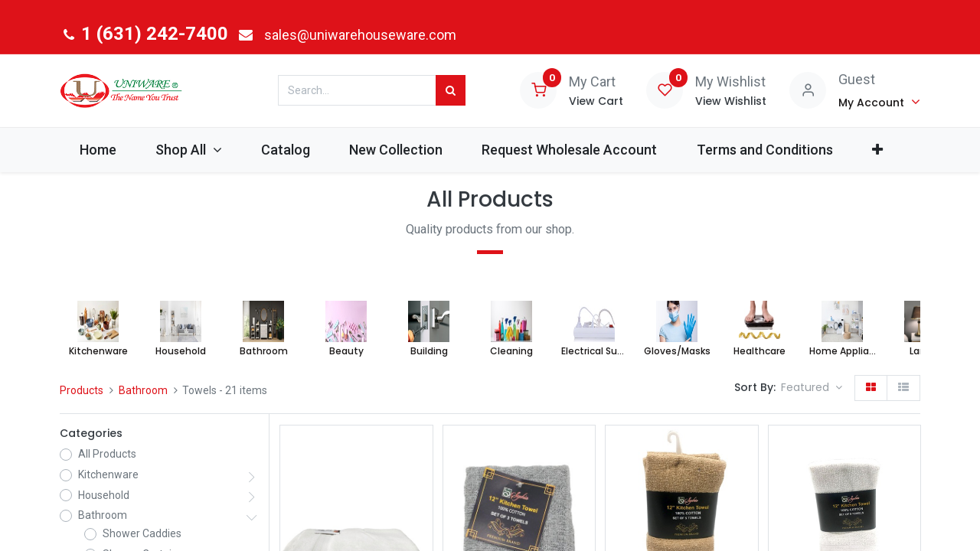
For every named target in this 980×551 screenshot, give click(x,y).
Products (82, 390)
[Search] (451, 90)
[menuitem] (98, 150)
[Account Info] (879, 102)
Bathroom (143, 390)
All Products (107, 454)
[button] (877, 150)
